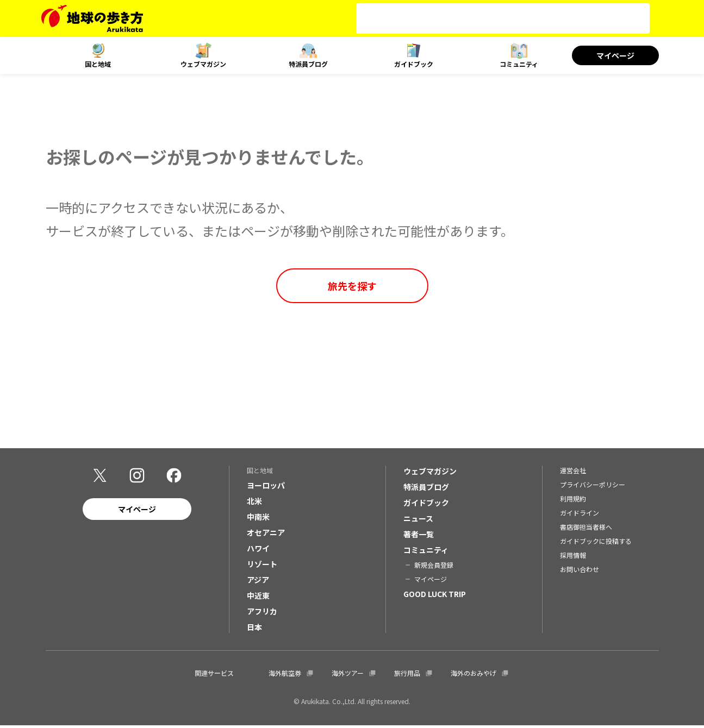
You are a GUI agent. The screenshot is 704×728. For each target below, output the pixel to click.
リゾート (262, 567)
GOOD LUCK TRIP (435, 597)
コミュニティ (519, 64)
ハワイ (258, 551)
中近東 (258, 598)
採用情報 (573, 558)
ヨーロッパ (266, 488)
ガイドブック (414, 64)
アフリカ (262, 614)
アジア (258, 582)
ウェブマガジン (203, 64)
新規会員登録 (434, 567)
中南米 (258, 519)
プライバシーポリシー (593, 487)
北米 (254, 504)
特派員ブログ (308, 64)
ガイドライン (580, 515)
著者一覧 (419, 537)
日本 (254, 630)
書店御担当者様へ (586, 529)
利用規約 (573, 501)
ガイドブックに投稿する (596, 544)
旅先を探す (352, 286)
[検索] (493, 18)
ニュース (418, 521)
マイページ (615, 55)
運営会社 (573, 473)
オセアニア (266, 535)
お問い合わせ (580, 572)
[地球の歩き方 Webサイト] (92, 18)
